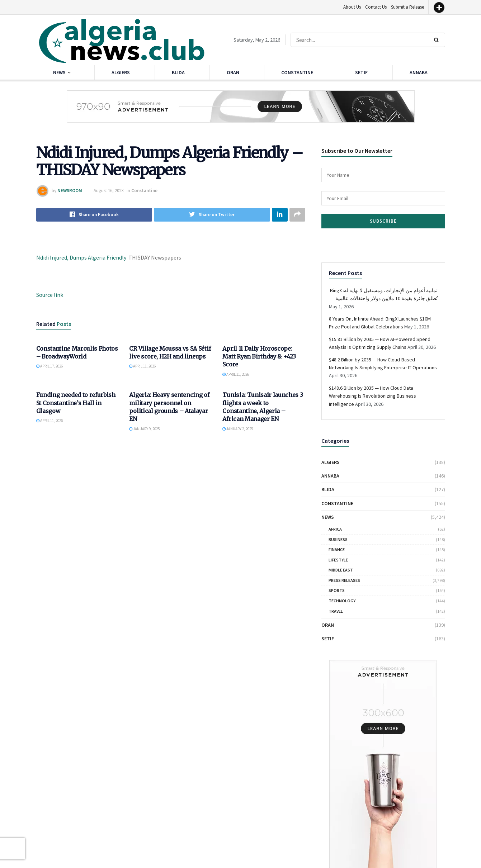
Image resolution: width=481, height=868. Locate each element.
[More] (439, 8)
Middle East (341, 570)
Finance (337, 549)
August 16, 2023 (109, 191)
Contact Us (376, 7)
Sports (337, 590)
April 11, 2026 (142, 366)
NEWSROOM (70, 191)
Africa (335, 529)
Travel (336, 611)
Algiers (121, 72)
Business (338, 539)
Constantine (297, 72)
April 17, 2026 (49, 366)
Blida (178, 72)
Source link (50, 295)
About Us (352, 7)
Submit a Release (407, 7)
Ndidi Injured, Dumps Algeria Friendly (81, 257)
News (59, 72)
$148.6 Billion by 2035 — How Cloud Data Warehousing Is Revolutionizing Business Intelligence (372, 396)
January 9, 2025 (144, 429)
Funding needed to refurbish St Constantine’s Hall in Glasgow (76, 403)
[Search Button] (438, 40)
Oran (233, 72)
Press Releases (344, 580)
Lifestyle (338, 560)
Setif (361, 72)
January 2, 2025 (238, 429)
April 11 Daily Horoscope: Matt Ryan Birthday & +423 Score (259, 357)
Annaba (419, 72)
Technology (342, 601)
